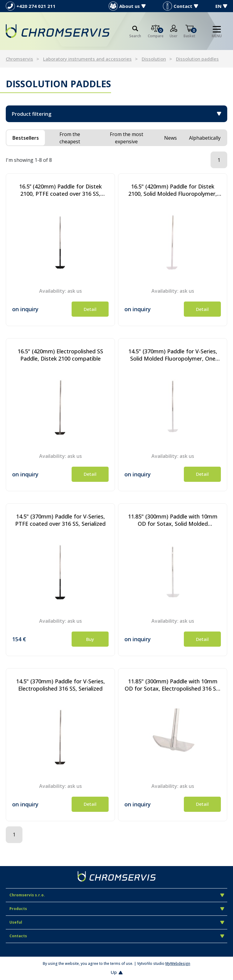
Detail (90, 309)
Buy (90, 639)
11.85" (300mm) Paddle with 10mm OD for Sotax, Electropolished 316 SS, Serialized (173, 685)
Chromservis (19, 59)
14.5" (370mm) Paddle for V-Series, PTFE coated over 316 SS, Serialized (60, 520)
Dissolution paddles (197, 59)
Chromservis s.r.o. (117, 895)
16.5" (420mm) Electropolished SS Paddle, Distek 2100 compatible (60, 355)
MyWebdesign (178, 963)
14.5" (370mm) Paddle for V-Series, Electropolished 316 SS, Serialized (61, 685)
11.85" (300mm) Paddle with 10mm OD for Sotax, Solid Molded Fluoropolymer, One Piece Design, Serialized (173, 520)
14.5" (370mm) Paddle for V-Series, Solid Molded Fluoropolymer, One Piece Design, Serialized (173, 355)
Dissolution (154, 59)
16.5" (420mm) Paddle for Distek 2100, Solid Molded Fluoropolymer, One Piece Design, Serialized (173, 190)
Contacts (117, 936)
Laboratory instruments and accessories (87, 59)
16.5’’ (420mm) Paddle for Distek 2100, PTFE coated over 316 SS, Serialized (60, 190)
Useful (117, 922)
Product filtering (116, 114)
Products (117, 909)
